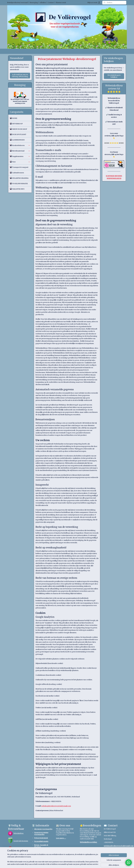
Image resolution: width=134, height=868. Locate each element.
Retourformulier (40, 850)
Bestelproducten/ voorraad (17, 2)
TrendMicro (17, 848)
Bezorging (34, 2)
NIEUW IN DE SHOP (20, 129)
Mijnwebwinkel (92, 864)
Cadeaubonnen (18, 173)
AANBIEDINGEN (18, 140)
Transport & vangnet (20, 167)
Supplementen (21, 156)
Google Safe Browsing (21, 841)
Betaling (37, 854)
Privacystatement (41, 838)
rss (64, 864)
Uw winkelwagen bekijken (114, 76)
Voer (21, 162)
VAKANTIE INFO (18, 189)
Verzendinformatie (41, 841)
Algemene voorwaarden (43, 829)
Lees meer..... (61, 838)
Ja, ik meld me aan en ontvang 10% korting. (20, 76)
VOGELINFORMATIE (20, 184)
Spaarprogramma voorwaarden (41, 833)
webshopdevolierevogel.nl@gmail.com (119, 846)
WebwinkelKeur (19, 833)
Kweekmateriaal (21, 151)
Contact (51, 2)
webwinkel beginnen (73, 864)
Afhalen (43, 2)
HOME (15, 118)
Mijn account (94, 3)
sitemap (60, 864)
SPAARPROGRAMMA (20, 178)
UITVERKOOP (17, 124)
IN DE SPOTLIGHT (19, 134)
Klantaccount (61, 2)
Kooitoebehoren (21, 145)
